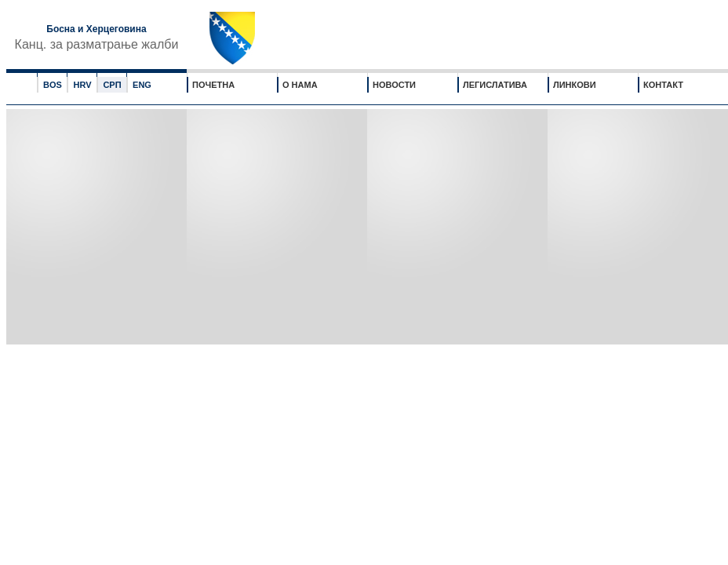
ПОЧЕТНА (213, 85)
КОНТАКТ (663, 85)
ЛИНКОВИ (575, 85)
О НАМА (300, 85)
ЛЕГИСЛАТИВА (495, 85)
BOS (53, 85)
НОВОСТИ (394, 85)
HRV (82, 85)
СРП (112, 85)
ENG (142, 85)
